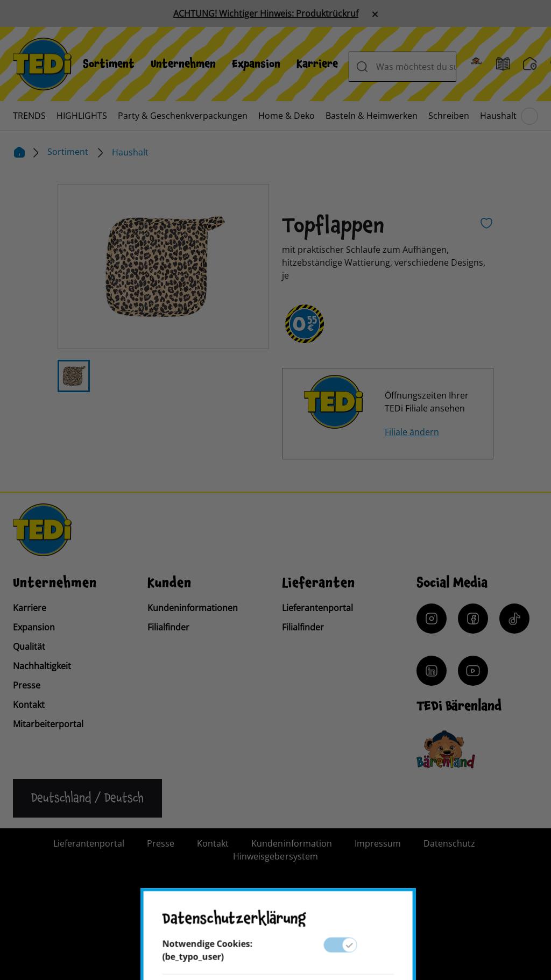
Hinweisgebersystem (275, 856)
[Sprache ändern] (87, 798)
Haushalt (498, 116)
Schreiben (449, 116)
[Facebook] (473, 619)
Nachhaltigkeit (42, 666)
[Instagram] (432, 619)
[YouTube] (473, 671)
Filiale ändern (412, 432)
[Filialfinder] (530, 64)
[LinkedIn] (432, 671)
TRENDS (29, 116)
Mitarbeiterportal (48, 724)
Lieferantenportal (317, 608)
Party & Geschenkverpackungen (183, 116)
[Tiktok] (514, 619)
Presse (27, 685)
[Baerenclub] (446, 750)
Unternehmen (183, 64)
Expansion (256, 64)
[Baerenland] (476, 64)
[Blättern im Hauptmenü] (529, 116)
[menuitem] (109, 64)
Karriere (317, 64)
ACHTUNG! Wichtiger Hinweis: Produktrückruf (266, 13)
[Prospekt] (503, 64)
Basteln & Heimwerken (372, 116)
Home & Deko (287, 116)
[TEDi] (42, 63)
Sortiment (109, 64)
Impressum (378, 843)
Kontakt (29, 705)
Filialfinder (168, 627)
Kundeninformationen (193, 608)
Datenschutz (449, 843)
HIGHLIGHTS (82, 116)
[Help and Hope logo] (310, 929)
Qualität (29, 647)
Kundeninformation (291, 843)
